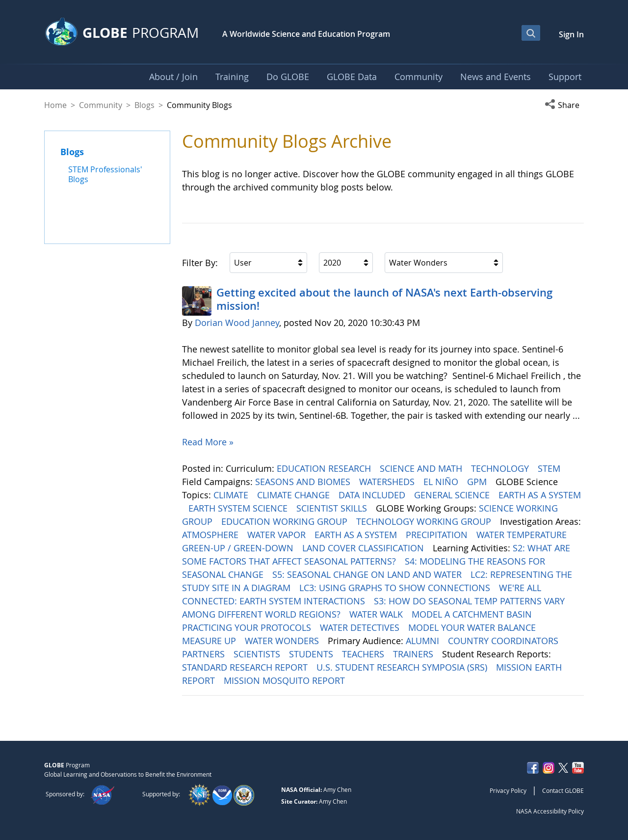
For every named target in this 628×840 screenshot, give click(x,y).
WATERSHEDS (388, 482)
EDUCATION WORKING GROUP (286, 521)
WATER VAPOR (278, 535)
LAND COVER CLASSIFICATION (364, 548)
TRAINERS (414, 654)
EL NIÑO (442, 482)
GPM (478, 482)
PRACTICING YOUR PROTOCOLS (248, 627)
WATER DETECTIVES (361, 627)
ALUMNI (424, 641)
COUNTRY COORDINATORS (504, 641)
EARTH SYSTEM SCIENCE (239, 508)
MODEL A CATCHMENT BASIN (473, 614)
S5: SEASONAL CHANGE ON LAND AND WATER (368, 574)
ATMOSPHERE (211, 535)
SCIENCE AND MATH (422, 468)
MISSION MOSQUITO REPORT (286, 680)
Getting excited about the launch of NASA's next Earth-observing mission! (384, 299)
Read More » (208, 442)
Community (101, 105)
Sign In (571, 34)
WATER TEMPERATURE (523, 535)
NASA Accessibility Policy (550, 811)
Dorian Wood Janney (237, 323)
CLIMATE (232, 495)
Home (55, 105)
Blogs (144, 105)
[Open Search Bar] (531, 33)
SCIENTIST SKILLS (333, 508)
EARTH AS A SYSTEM (540, 495)
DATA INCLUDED (373, 495)
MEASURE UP (210, 641)
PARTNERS (205, 654)
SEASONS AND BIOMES (304, 482)
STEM (550, 468)
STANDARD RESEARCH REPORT (246, 667)
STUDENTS (312, 654)
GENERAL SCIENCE (453, 495)
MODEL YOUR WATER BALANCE (473, 627)
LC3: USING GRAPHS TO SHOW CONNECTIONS (396, 588)
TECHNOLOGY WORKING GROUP (425, 521)
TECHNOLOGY (501, 468)
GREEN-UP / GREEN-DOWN (239, 548)
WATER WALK (377, 614)
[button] (564, 105)
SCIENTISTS (258, 654)
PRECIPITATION (438, 535)
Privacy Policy (508, 790)
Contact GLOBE (563, 790)
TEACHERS (364, 654)
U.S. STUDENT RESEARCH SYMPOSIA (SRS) (403, 667)
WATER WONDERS (283, 641)
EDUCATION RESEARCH (325, 468)
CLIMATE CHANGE (295, 495)
